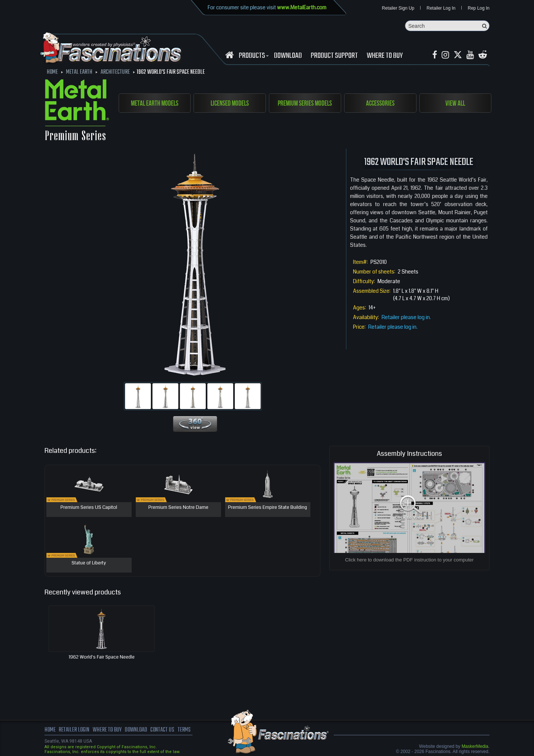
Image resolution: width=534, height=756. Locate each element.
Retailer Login (74, 730)
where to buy (107, 730)
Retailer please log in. (406, 317)
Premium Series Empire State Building (268, 508)
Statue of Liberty (89, 563)
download (288, 56)
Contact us (162, 730)
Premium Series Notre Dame (178, 508)
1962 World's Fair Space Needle (102, 657)
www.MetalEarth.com (302, 7)
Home (50, 730)
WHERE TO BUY (385, 56)
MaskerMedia (475, 746)
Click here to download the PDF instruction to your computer (410, 560)
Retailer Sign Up (398, 8)
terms (184, 730)
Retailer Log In (441, 8)
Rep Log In (479, 8)
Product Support (334, 56)
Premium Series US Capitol (89, 508)
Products (253, 56)
